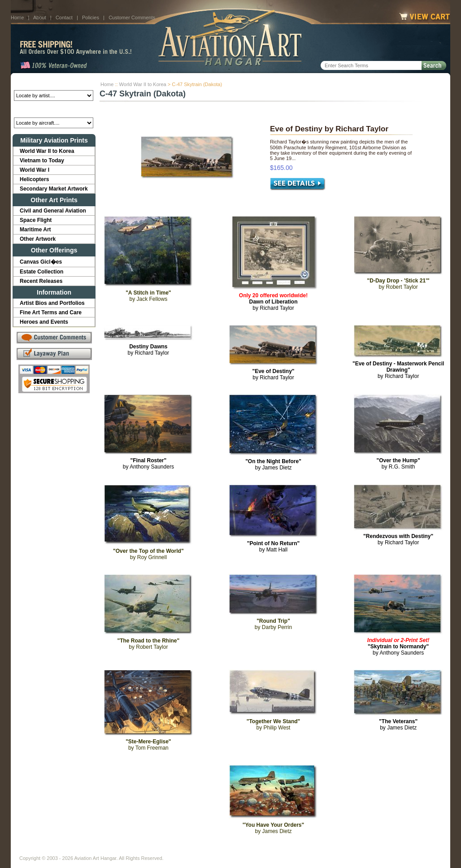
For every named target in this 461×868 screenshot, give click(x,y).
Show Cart (301, 851)
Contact (64, 17)
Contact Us (87, 851)
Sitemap (270, 851)
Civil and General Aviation (53, 211)
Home (17, 17)
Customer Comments (132, 17)
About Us (54, 851)
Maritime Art (35, 230)
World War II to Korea (143, 84)
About (40, 17)
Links (176, 851)
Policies (91, 17)
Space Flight (36, 220)
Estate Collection (41, 272)
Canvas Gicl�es (41, 262)
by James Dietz (273, 464)
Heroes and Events (44, 322)
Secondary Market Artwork (54, 189)
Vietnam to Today (42, 161)
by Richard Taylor (273, 302)
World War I (35, 170)
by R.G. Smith (398, 464)
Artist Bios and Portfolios (52, 303)
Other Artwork (38, 239)
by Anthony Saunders (148, 464)
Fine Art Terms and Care (51, 312)
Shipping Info (207, 851)
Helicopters (34, 179)
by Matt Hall (273, 547)
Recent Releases (41, 281)
